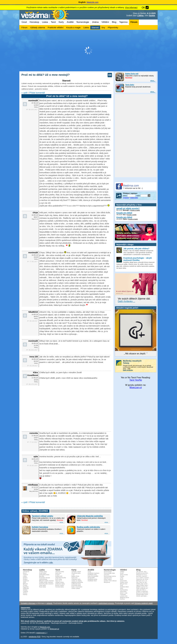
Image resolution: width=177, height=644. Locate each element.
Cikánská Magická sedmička (90, 516)
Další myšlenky (128, 370)
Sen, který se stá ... (142, 582)
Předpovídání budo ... (143, 594)
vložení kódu (134, 198)
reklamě (49, 603)
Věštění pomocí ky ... (143, 587)
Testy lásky (130, 85)
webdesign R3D (35, 637)
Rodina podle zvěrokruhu (88, 527)
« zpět (24, 93)
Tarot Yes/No (136, 380)
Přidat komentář (37, 93)
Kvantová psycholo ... (143, 573)
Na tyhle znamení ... (142, 576)
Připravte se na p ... (142, 575)
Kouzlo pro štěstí (124, 213)
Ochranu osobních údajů (143, 603)
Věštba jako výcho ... (143, 584)
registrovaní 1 (41, 633)
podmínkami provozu (106, 603)
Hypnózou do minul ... (143, 579)
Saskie (152, 16)
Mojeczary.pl (136, 387)
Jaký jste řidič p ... (142, 590)
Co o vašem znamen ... (143, 578)
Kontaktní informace (28, 603)
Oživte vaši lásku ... (142, 596)
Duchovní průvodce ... (143, 593)
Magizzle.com (93, 2)
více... (153, 81)
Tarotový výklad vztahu (42, 516)
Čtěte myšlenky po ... (143, 588)
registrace (126, 198)
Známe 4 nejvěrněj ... (143, 591)
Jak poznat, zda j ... (142, 572)
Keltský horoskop (40, 527)
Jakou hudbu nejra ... (143, 585)
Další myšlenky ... (126, 301)
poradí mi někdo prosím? (128, 208)
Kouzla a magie (135, 210)
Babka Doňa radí (132, 74)
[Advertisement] (88, 51)
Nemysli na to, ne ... (142, 581)
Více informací (131, 7)
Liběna (140, 16)
